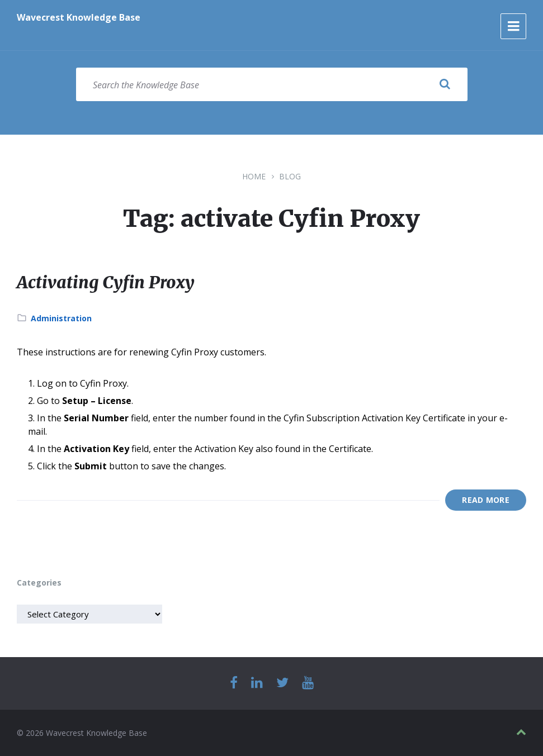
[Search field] (272, 84)
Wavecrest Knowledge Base (79, 17)
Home (254, 176)
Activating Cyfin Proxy (106, 282)
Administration (61, 318)
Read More (486, 500)
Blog (290, 176)
